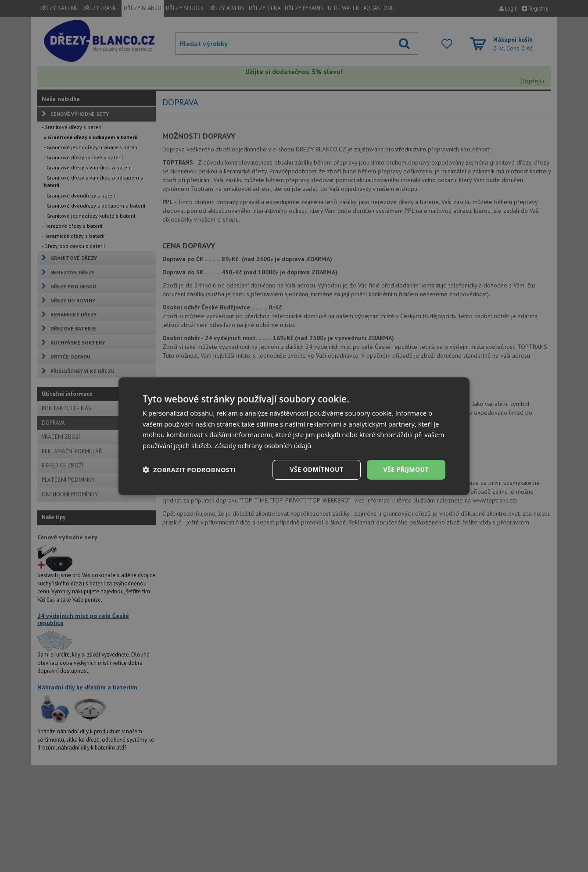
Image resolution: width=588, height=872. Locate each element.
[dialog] (294, 436)
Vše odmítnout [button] (316, 469)
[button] (189, 470)
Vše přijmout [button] (406, 469)
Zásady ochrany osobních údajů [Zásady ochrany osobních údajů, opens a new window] (263, 445)
